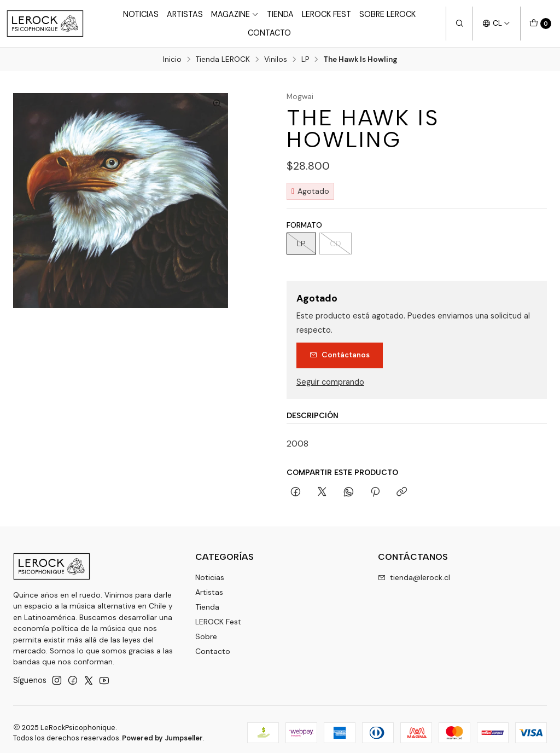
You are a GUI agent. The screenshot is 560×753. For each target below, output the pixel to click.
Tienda (280, 14)
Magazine (235, 14)
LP (305, 60)
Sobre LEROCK (387, 14)
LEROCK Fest (218, 622)
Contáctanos (340, 355)
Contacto (269, 33)
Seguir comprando (330, 382)
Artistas (185, 14)
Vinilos (276, 60)
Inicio (172, 60)
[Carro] (540, 24)
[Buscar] (459, 24)
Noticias (141, 14)
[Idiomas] (496, 24)
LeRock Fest (326, 14)
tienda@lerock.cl (414, 577)
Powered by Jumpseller (162, 738)
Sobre (206, 636)
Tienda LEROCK (223, 60)
